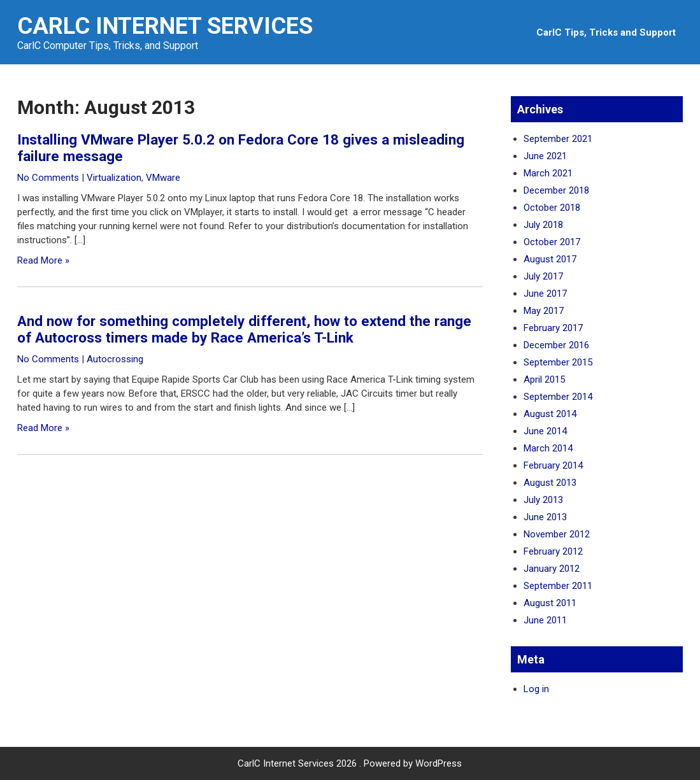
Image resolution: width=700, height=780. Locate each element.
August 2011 (550, 603)
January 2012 (552, 569)
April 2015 (544, 379)
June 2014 (545, 431)
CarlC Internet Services (165, 26)
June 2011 (545, 620)
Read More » (43, 260)
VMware (163, 178)
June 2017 (545, 294)
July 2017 (543, 276)
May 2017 (544, 311)
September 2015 (558, 362)
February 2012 (553, 551)
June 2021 (545, 156)
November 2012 (557, 534)
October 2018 (552, 208)
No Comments (48, 178)
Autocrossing (115, 359)
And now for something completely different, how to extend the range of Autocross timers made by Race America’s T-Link (244, 329)
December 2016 (556, 345)
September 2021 (558, 139)
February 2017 (553, 328)
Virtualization (114, 178)
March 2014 (548, 448)
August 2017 (550, 259)
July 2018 (543, 225)
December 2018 (556, 190)
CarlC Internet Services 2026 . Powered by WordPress (350, 763)
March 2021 (548, 173)
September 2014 (558, 397)
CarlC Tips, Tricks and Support (606, 32)
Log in (536, 689)
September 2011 (558, 586)
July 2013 (543, 500)
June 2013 (545, 517)
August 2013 (550, 483)
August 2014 (550, 414)
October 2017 (552, 242)
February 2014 (553, 465)
